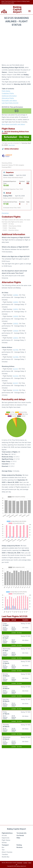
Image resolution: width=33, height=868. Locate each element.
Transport (5, 845)
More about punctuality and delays (13, 124)
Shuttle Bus (5, 857)
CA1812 (15, 309)
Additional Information (9, 96)
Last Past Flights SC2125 (10, 103)
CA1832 (16, 324)
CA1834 (16, 331)
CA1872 (16, 338)
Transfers (5, 854)
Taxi (3, 850)
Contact (25, 863)
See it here (12, 145)
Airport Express (7, 852)
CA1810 (15, 302)
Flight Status (6, 91)
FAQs (18, 838)
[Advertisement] (16, 46)
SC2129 (16, 390)
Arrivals (4, 835)
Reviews (19, 847)
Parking (19, 845)
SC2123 (16, 376)
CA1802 (16, 295)
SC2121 (15, 369)
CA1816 (15, 316)
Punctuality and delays (9, 101)
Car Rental (20, 835)
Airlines (4, 843)
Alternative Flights (8, 98)
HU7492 (16, 357)
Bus (3, 847)
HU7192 (16, 350)
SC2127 (15, 383)
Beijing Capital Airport (17, 9)
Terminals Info (21, 833)
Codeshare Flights (8, 93)
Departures (5, 838)
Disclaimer (20, 863)
